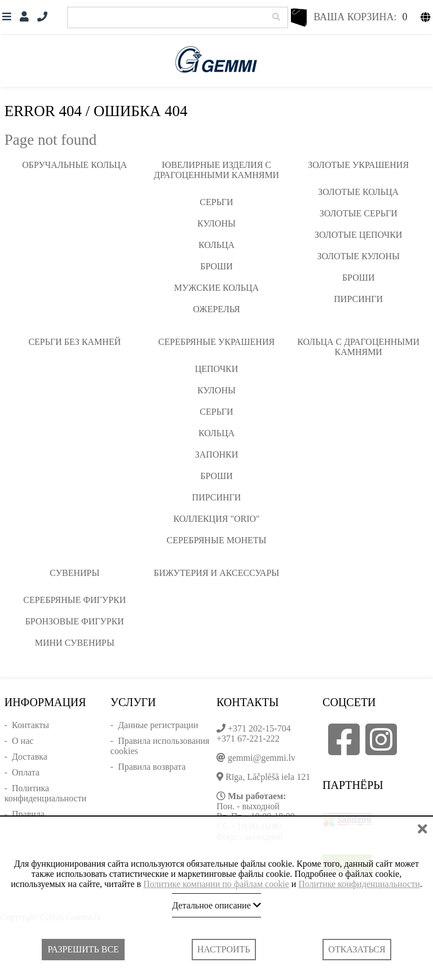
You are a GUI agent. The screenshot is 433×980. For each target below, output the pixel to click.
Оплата (26, 772)
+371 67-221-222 (248, 739)
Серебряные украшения (216, 342)
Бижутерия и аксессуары (217, 573)
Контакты (30, 725)
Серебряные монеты (217, 540)
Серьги (216, 202)
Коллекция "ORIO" (216, 519)
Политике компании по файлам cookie (216, 884)
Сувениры (74, 573)
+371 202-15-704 (259, 728)
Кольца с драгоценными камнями (358, 347)
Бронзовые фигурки (75, 621)
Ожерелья (216, 309)
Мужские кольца (216, 288)
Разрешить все (83, 949)
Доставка (30, 757)
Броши (216, 266)
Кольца (216, 245)
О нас (23, 741)
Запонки (216, 454)
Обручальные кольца (74, 165)
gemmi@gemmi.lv (262, 758)
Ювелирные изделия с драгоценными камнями (216, 170)
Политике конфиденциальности (359, 884)
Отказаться (357, 949)
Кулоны (216, 223)
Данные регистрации (158, 725)
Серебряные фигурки (74, 600)
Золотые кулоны (358, 256)
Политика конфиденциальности (46, 793)
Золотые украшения (358, 165)
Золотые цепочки (358, 235)
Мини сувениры (75, 643)
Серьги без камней (74, 342)
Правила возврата (152, 767)
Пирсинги (358, 299)
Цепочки (217, 369)
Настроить (224, 949)
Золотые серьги (359, 213)
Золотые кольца (358, 192)
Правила (28, 814)
